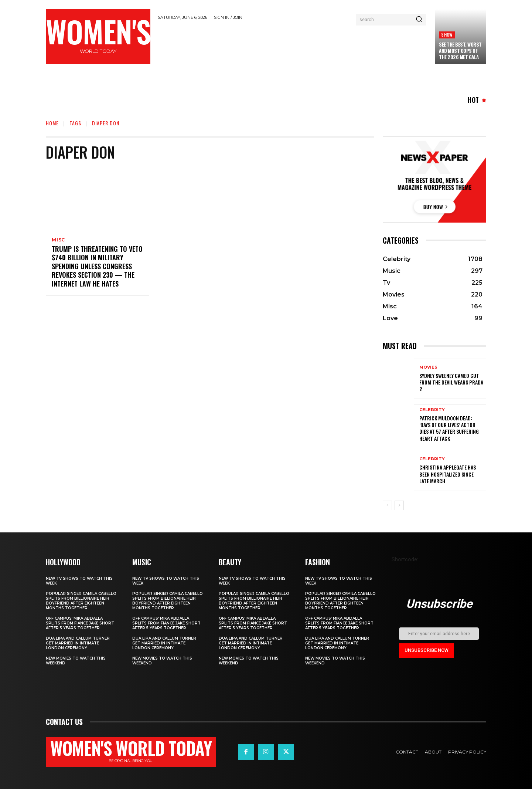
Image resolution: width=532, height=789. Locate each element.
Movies (428, 367)
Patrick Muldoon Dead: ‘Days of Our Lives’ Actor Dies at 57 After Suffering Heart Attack (449, 428)
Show (447, 35)
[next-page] (399, 505)
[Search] (419, 20)
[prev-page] (387, 505)
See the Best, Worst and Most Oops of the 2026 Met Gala (460, 51)
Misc (58, 240)
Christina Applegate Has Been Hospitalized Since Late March (448, 474)
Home (52, 123)
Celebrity (432, 410)
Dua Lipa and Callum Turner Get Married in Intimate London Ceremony (78, 643)
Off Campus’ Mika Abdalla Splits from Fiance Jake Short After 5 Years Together (80, 623)
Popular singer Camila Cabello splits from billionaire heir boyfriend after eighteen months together (81, 601)
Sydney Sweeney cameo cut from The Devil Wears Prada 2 (451, 382)
